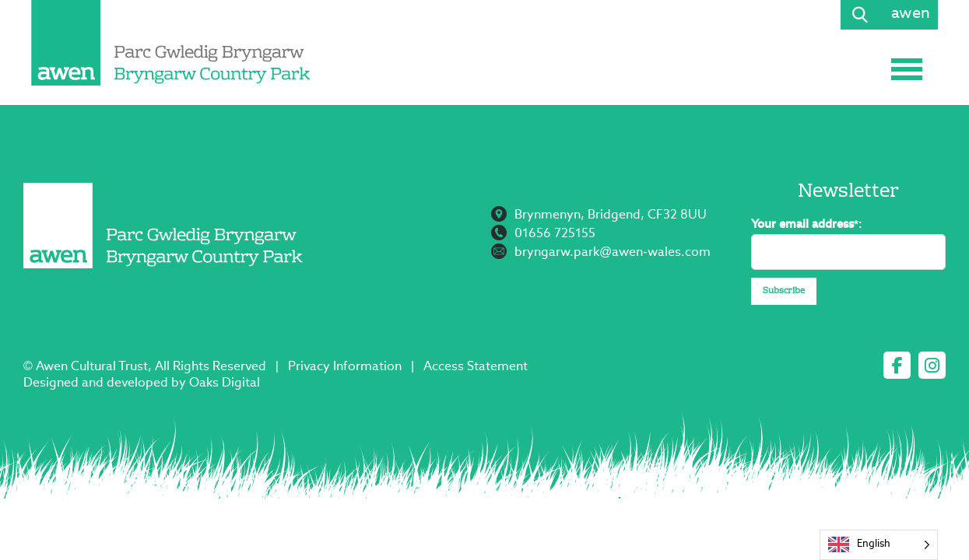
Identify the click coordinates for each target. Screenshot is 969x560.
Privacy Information (345, 367)
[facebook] (897, 365)
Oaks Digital (225, 383)
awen (911, 14)
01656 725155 (555, 234)
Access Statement (476, 367)
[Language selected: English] (879, 545)
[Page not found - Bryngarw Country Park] (171, 43)
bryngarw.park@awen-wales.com (613, 253)
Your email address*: (807, 224)
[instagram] (932, 365)
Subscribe (784, 291)
